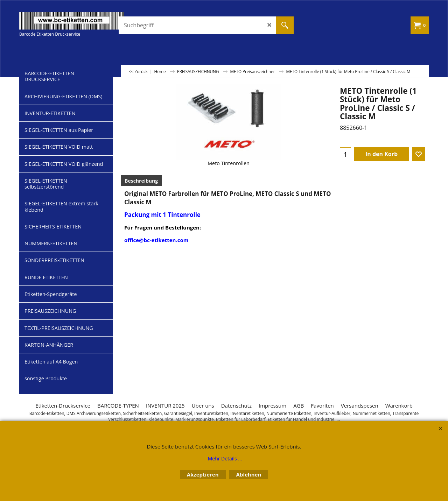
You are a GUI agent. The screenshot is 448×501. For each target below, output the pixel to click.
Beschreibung (141, 181)
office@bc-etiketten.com (156, 240)
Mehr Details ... (225, 458)
